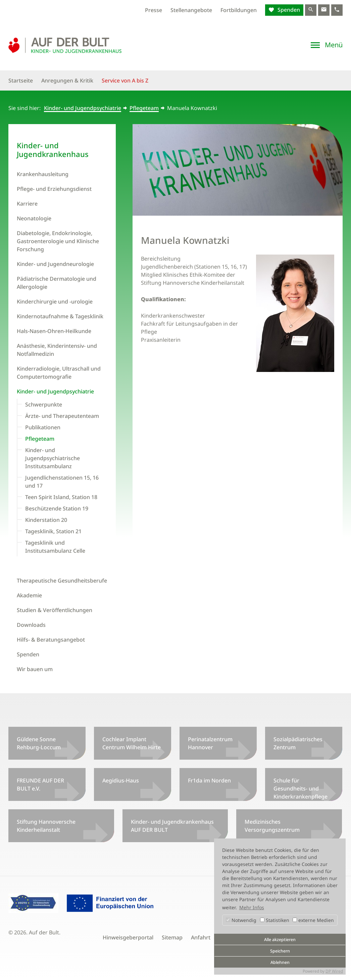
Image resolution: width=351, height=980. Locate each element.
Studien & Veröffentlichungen (55, 610)
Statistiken (275, 920)
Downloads (31, 625)
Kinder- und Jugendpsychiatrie (83, 108)
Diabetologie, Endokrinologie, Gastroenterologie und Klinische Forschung (58, 241)
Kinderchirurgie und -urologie (55, 302)
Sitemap (172, 937)
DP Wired (334, 971)
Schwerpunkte (44, 404)
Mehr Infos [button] (252, 907)
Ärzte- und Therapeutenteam (62, 416)
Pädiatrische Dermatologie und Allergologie (57, 283)
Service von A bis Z (125, 80)
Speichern (280, 951)
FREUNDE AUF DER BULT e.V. (40, 784)
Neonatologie (34, 218)
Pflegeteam (144, 108)
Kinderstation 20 (46, 520)
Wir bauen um (35, 669)
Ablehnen (280, 962)
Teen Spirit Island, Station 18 (61, 497)
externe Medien (313, 920)
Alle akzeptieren (280, 940)
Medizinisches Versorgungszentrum (272, 826)
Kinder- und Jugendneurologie (55, 264)
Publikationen (43, 427)
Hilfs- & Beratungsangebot (51, 640)
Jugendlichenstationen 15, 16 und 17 (62, 482)
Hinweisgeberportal (128, 937)
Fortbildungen (239, 10)
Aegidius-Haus (121, 780)
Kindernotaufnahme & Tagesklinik (60, 316)
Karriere (27, 204)
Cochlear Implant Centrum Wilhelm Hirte (132, 743)
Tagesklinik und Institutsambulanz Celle (55, 547)
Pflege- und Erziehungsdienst (54, 189)
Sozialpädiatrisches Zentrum (298, 743)
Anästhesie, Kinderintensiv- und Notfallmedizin (57, 350)
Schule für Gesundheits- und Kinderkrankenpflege (300, 788)
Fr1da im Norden (209, 780)
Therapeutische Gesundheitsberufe (62, 581)
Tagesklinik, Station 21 (53, 531)
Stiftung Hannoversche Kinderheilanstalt (46, 826)
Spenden (288, 10)
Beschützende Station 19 (57, 508)
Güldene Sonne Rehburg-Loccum (39, 743)
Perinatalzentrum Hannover (210, 743)
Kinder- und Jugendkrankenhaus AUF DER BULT (172, 826)
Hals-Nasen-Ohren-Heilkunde (54, 331)
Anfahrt (201, 937)
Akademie (29, 595)
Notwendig (241, 920)
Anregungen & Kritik (67, 80)
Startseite (21, 80)
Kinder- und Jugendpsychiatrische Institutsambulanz (53, 458)
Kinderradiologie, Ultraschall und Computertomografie (59, 373)
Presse (154, 10)
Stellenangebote (191, 10)
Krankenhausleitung (43, 174)
